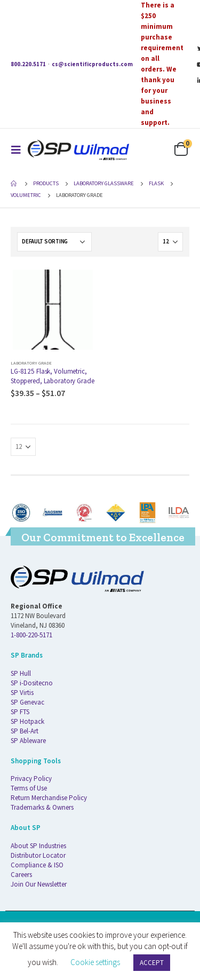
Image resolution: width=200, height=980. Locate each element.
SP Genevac (27, 702)
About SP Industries (38, 846)
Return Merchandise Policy (49, 798)
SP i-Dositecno (32, 683)
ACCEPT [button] (152, 963)
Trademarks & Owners (42, 807)
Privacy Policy (31, 779)
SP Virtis (22, 693)
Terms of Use (29, 788)
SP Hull (21, 673)
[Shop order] (54, 242)
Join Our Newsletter (39, 884)
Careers (21, 875)
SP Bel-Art (25, 731)
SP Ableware (28, 741)
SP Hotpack (27, 721)
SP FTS (20, 712)
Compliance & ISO (37, 865)
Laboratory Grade (31, 363)
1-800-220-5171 (31, 635)
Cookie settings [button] (95, 962)
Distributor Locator (38, 855)
